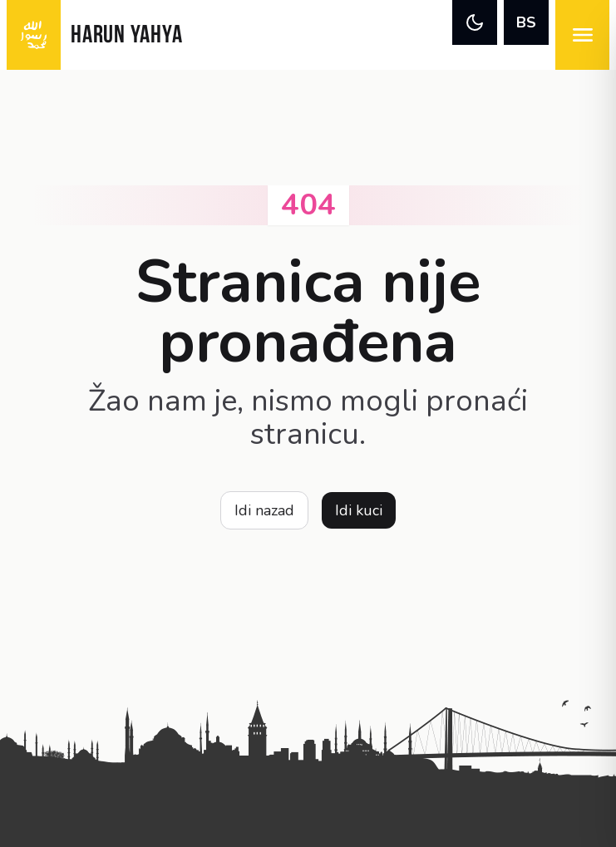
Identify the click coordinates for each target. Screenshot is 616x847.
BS (526, 22)
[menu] (582, 35)
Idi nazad (264, 510)
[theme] (475, 22)
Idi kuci (359, 510)
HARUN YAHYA (126, 36)
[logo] (34, 35)
